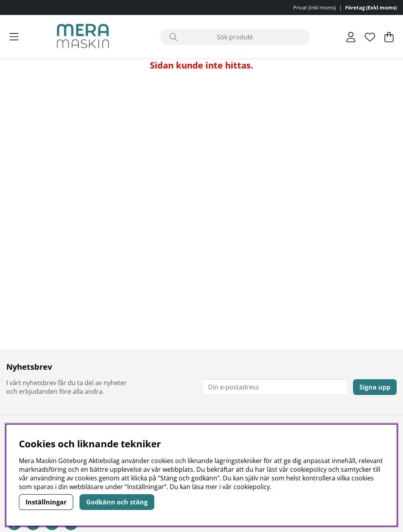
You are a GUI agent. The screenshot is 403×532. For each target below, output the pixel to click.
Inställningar (46, 502)
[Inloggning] (351, 37)
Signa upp (375, 387)
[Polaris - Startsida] (83, 37)
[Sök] (235, 37)
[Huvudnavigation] (14, 37)
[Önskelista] (370, 37)
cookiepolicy (252, 487)
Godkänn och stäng (117, 502)
